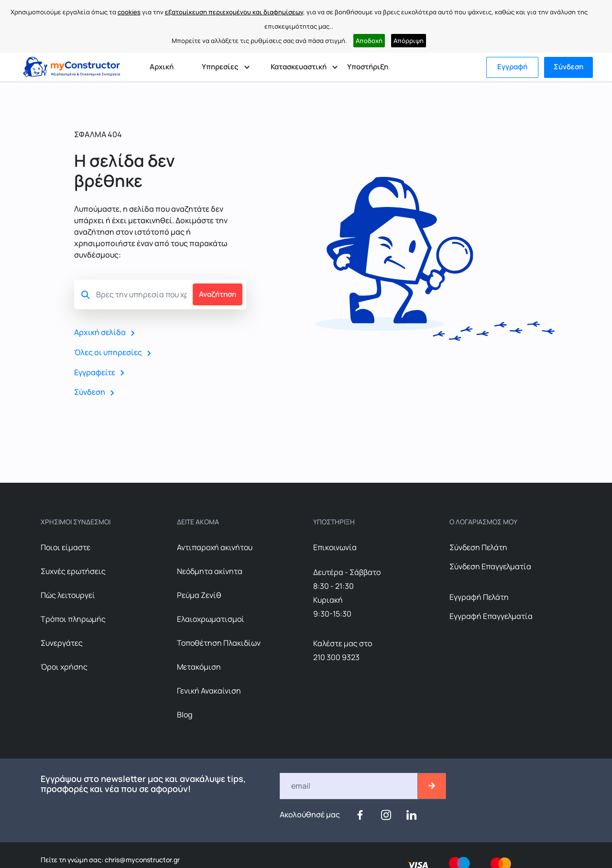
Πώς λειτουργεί (68, 595)
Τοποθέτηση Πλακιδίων (219, 642)
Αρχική (162, 66)
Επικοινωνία (335, 547)
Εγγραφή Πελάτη (479, 597)
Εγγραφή (512, 66)
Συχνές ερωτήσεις (73, 571)
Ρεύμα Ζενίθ (199, 595)
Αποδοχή (369, 41)
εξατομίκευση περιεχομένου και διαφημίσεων (234, 12)
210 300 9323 (336, 657)
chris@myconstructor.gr (142, 859)
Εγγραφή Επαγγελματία (491, 616)
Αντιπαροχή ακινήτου (215, 547)
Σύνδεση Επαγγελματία (490, 566)
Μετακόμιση (199, 666)
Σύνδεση (568, 66)
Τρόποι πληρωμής (73, 618)
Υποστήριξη (368, 66)
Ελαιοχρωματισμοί (211, 618)
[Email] (349, 786)
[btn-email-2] (432, 786)
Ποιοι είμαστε (66, 547)
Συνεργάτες (62, 642)
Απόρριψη (409, 41)
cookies (129, 12)
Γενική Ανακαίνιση (209, 690)
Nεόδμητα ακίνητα (210, 571)
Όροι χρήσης (64, 666)
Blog (185, 714)
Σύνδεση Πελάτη (478, 547)
